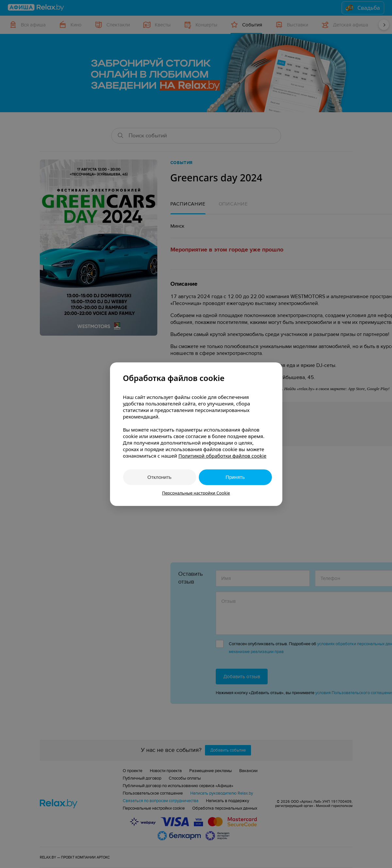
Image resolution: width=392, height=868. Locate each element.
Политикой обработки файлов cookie (222, 456)
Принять (235, 477)
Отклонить (160, 477)
